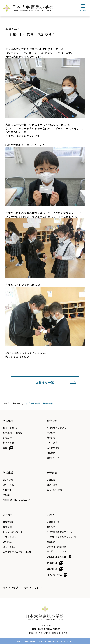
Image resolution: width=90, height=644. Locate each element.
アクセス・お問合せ (56, 547)
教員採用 (51, 542)
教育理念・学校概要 (13, 433)
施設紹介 (51, 480)
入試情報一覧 (53, 522)
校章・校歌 (8, 443)
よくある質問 (10, 547)
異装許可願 (52, 569)
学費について (10, 537)
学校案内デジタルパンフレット (62, 537)
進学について (53, 458)
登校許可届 (52, 563)
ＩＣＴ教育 (52, 443)
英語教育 (51, 438)
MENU (83, 9)
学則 (5, 448)
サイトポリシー (33, 588)
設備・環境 (52, 485)
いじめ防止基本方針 (56, 557)
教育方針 (7, 438)
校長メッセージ (11, 428)
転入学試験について (13, 532)
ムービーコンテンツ (56, 551)
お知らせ (51, 527)
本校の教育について (56, 428)
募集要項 (7, 527)
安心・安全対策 (54, 490)
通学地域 (7, 542)
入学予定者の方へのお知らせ (17, 552)
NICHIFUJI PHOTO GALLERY (16, 500)
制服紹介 (7, 495)
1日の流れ (8, 480)
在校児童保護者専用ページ (60, 532)
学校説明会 (8, 522)
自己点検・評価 (54, 575)
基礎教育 (51, 433)
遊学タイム (8, 485)
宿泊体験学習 (53, 448)
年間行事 (7, 490)
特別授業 (51, 453)
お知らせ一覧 (45, 382)
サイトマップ (11, 588)
